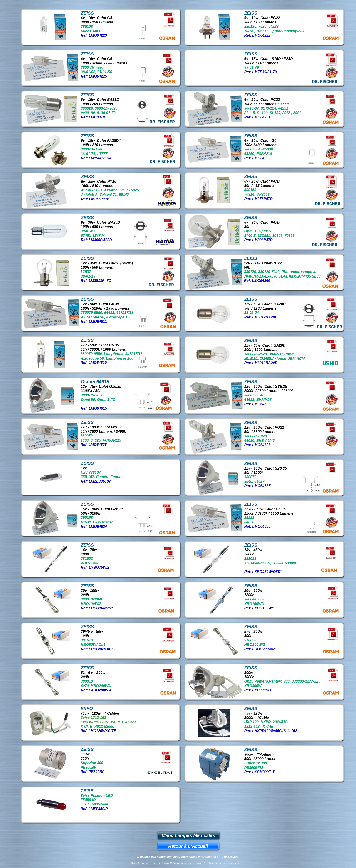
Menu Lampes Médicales (188, 835)
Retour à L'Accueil (188, 846)
